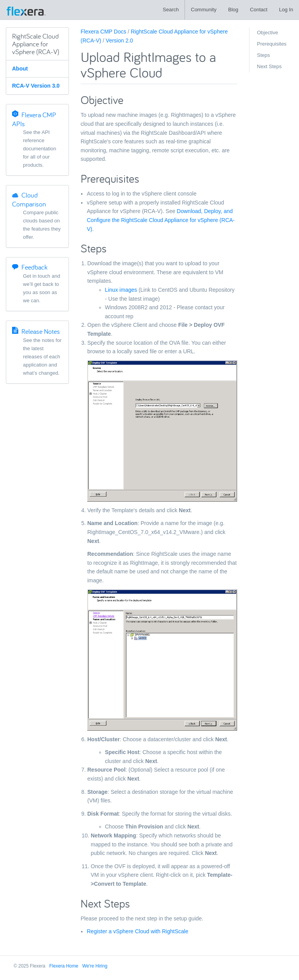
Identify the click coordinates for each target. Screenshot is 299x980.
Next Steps (269, 66)
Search (171, 10)
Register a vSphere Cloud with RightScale (138, 931)
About (20, 69)
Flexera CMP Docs (103, 32)
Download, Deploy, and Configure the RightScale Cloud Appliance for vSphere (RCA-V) (161, 220)
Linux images (121, 290)
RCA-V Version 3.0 (36, 86)
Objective (267, 33)
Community (204, 10)
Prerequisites (272, 44)
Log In (286, 10)
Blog (233, 10)
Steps (263, 55)
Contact (259, 10)
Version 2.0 (120, 41)
